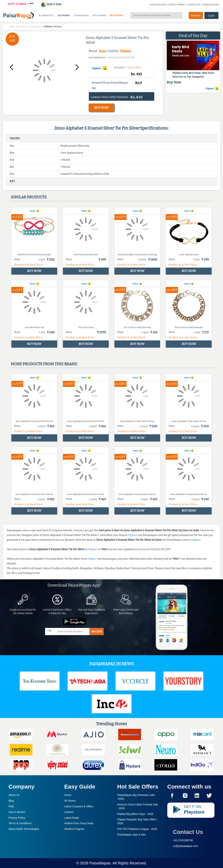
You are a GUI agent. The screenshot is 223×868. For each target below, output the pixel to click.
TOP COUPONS (99, 15)
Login (211, 15)
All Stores (70, 801)
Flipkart (126, 51)
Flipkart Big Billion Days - (135, 814)
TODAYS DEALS (81, 15)
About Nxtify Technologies (24, 829)
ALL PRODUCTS (46, 15)
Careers (69, 812)
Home (68, 795)
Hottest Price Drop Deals (79, 823)
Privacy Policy (17, 818)
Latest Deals (72, 818)
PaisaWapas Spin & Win (132, 835)
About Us (14, 795)
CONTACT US (194, 5)
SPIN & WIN (51, 4)
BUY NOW (101, 108)
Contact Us (188, 832)
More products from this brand (44, 364)
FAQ (11, 806)
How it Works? (17, 812)
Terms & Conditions (20, 823)
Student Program (74, 829)
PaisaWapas (100, 863)
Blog (11, 801)
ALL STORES (64, 15)
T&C (94, 88)
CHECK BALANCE (158, 5)
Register (196, 15)
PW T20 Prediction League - (137, 829)
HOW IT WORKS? (177, 5)
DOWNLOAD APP (211, 5)
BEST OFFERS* (117, 15)
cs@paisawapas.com (186, 846)
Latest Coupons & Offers (79, 806)
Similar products (29, 197)
